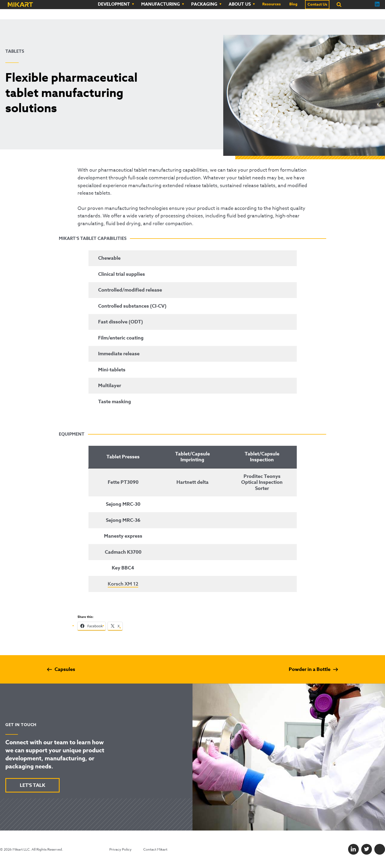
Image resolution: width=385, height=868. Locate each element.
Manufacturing (161, 4)
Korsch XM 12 (123, 584)
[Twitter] (367, 849)
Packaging (204, 4)
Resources (272, 4)
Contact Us (317, 5)
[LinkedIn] (353, 849)
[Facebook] (380, 849)
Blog (293, 4)
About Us (240, 4)
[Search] (339, 5)
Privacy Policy (120, 849)
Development (114, 4)
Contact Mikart (155, 849)
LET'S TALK (32, 785)
